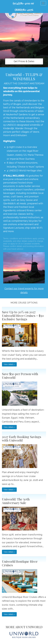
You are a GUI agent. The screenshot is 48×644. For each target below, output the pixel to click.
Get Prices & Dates (24, 61)
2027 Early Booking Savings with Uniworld (22, 438)
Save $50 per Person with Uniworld (20, 376)
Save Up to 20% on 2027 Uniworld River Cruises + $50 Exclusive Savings (23, 315)
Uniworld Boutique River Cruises (20, 563)
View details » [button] (9, 364)
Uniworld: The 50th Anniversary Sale (16, 501)
